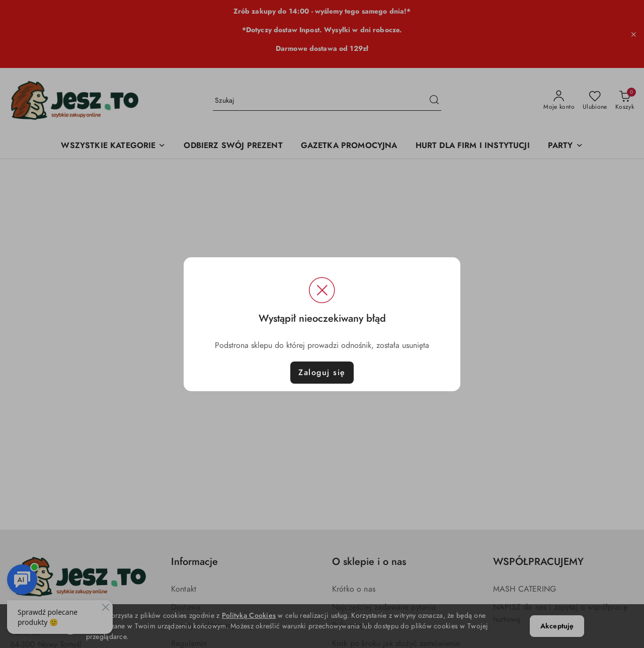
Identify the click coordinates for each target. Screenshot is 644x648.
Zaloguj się (322, 373)
